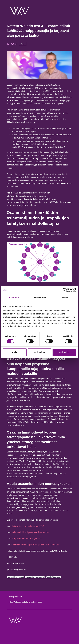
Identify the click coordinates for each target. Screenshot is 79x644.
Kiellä (15, 352)
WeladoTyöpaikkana (53, 577)
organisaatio (30, 577)
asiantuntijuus (12, 577)
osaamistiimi (40, 577)
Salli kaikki (64, 352)
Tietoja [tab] (65, 297)
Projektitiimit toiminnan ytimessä (27, 538)
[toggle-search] (69, 11)
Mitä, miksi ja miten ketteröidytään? (28, 526)
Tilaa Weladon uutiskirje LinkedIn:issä (25, 602)
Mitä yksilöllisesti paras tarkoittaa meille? (31, 532)
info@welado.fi (15, 597)
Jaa (23, 44)
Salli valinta (40, 352)
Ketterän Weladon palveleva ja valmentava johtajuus (36, 545)
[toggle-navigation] (72, 11)
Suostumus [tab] (14, 297)
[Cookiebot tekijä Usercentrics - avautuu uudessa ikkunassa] (65, 290)
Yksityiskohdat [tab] (39, 297)
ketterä (21, 577)
